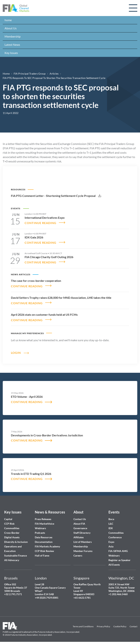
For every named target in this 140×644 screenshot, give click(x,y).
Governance (80, 526)
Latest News (12, 45)
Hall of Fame (42, 553)
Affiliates (79, 535)
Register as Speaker (119, 558)
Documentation (44, 540)
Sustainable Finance (15, 553)
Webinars (40, 526)
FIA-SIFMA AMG (118, 549)
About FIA (79, 521)
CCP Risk (9, 521)
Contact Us (80, 517)
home (8, 20)
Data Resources (44, 535)
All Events (114, 562)
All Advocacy (12, 558)
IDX (111, 526)
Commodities (12, 526)
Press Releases (43, 517)
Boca (111, 517)
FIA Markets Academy (47, 544)
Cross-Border (12, 531)
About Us (11, 28)
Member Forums (83, 549)
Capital (8, 517)
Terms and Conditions (83, 624)
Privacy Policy (103, 624)
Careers (78, 553)
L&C (111, 521)
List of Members (83, 540)
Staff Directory (82, 531)
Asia (111, 544)
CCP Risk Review (44, 549)
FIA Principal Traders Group (30, 74)
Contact (133, 624)
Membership (13, 36)
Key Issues (11, 53)
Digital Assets (12, 535)
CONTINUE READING (40, 222)
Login (16, 350)
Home (6, 74)
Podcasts (40, 531)
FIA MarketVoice (44, 521)
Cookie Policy (120, 624)
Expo (111, 540)
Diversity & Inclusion (16, 540)
